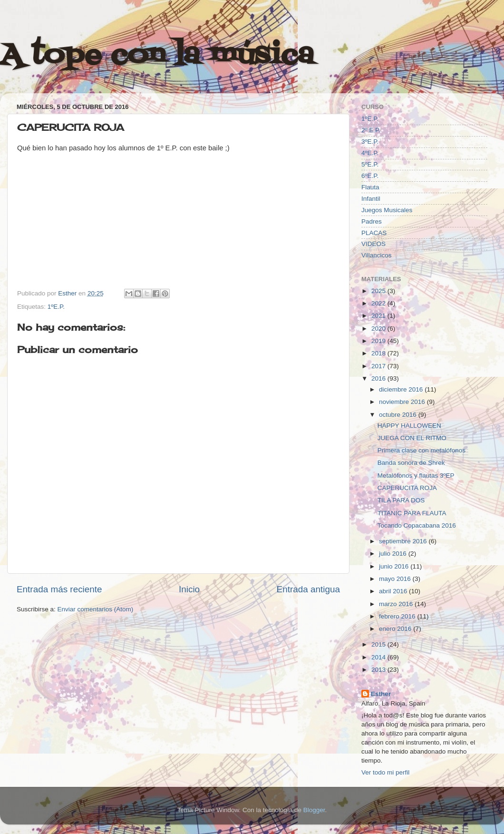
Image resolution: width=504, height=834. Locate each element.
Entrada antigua (308, 589)
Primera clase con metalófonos (422, 450)
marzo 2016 (397, 604)
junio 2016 (395, 566)
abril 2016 (394, 591)
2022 (379, 303)
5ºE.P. (370, 164)
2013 (379, 670)
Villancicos (377, 255)
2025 (379, 291)
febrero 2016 (398, 616)
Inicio (189, 589)
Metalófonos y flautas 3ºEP (416, 476)
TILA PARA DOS (401, 500)
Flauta (370, 187)
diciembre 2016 (402, 389)
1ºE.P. (56, 307)
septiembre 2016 (404, 541)
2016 (379, 378)
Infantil (371, 199)
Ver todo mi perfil (385, 772)
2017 (379, 366)
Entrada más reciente (59, 589)
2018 (379, 353)
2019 (379, 341)
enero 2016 (396, 629)
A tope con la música (157, 56)
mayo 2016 (396, 579)
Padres (372, 221)
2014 (379, 657)
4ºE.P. (370, 153)
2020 (379, 329)
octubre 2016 (399, 415)
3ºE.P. (370, 142)
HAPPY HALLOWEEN (409, 426)
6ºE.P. (370, 176)
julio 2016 (394, 554)
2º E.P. (371, 130)
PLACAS (374, 233)
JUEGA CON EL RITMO (412, 438)
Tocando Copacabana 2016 (417, 525)
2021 (379, 316)
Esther (381, 694)
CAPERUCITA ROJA (407, 488)
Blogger (314, 810)
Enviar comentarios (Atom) (96, 609)
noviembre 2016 (403, 402)
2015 (379, 644)
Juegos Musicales (387, 210)
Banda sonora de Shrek (411, 463)
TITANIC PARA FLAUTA (412, 513)
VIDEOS (373, 244)
